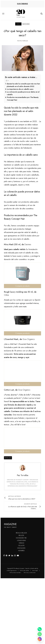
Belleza (21, 535)
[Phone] (40, 629)
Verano (21, 543)
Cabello (18, 24)
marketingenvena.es (12, 570)
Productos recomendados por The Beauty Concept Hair (23, 99)
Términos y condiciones (30, 573)
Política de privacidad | (15, 573)
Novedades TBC (21, 538)
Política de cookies (24, 570)
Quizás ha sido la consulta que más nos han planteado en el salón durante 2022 (23, 85)
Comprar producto (22, 286)
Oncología (21, 548)
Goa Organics (29, 339)
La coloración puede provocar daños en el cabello (23, 93)
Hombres (21, 551)
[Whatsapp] (40, 634)
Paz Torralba (24, 41)
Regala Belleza (21, 533)
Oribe (6, 295)
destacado (8, 458)
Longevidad (21, 540)
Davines (28, 244)
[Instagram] (40, 639)
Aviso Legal (35, 570)
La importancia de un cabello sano (20, 89)
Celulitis (21, 546)
